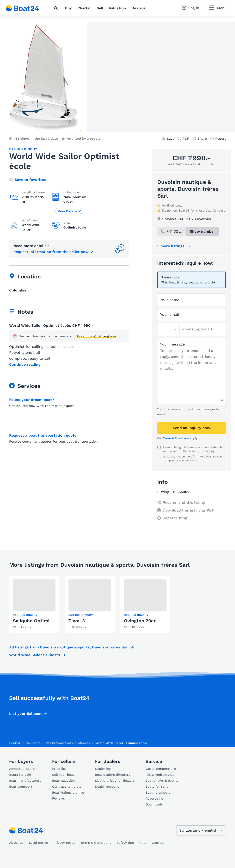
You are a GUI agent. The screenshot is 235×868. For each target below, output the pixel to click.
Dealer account (107, 786)
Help (143, 843)
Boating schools (158, 792)
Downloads (154, 804)
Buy (68, 8)
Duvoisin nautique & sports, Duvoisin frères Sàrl (188, 189)
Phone (197, 329)
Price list (59, 769)
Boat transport (21, 786)
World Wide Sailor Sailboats (35, 655)
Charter (84, 8)
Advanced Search (23, 769)
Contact (158, 843)
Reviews (58, 798)
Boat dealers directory (113, 775)
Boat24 (15, 743)
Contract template (67, 786)
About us (16, 843)
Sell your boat (63, 775)
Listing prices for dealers (115, 781)
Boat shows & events (162, 781)
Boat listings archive (68, 792)
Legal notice (38, 843)
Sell (100, 8)
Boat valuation (63, 781)
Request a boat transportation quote (43, 435)
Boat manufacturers (25, 781)
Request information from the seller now (51, 252)
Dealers (138, 8)
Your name (170, 300)
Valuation (117, 8)
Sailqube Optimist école (40, 621)
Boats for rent (157, 786)
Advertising (154, 798)
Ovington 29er (140, 621)
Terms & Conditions (176, 438)
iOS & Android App (160, 775)
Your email (170, 314)
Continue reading (25, 365)
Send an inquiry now (192, 428)
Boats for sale (20, 775)
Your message (172, 344)
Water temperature (161, 769)
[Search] (57, 8)
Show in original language (96, 336)
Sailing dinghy (23, 149)
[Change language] (201, 830)
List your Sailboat (25, 714)
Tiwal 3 (77, 621)
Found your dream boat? (32, 400)
